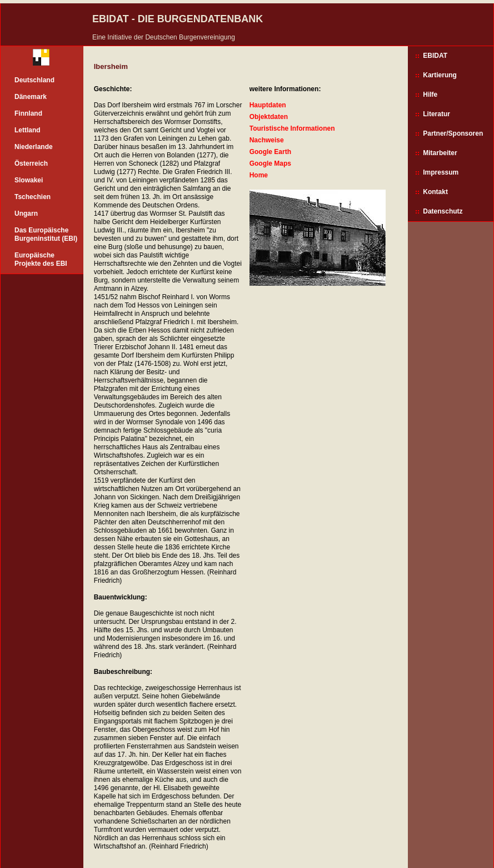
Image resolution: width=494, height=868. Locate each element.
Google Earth (270, 152)
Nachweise (267, 140)
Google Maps (270, 163)
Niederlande (34, 147)
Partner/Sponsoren (453, 133)
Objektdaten (269, 117)
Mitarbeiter (440, 153)
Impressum (441, 172)
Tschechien (33, 197)
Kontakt (435, 192)
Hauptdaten (268, 105)
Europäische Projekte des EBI (41, 259)
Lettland (28, 130)
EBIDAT (435, 56)
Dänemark (31, 97)
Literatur (436, 114)
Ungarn (26, 214)
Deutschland (34, 80)
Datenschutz (443, 211)
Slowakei (29, 180)
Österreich (31, 163)
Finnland (28, 113)
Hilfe (430, 95)
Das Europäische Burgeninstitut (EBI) (46, 234)
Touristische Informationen (292, 128)
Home (259, 175)
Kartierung (440, 75)
